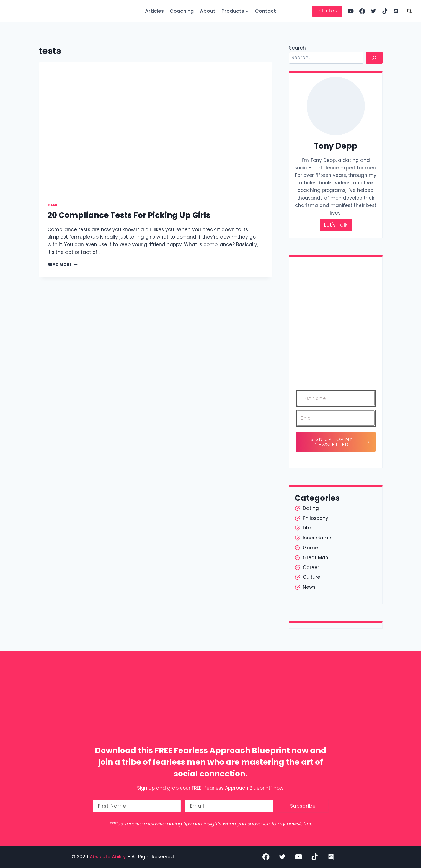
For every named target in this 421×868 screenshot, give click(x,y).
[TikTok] (385, 11)
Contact (265, 11)
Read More (63, 265)
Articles (154, 11)
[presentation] (156, 128)
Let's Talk (327, 11)
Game (53, 205)
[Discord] (396, 11)
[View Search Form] (409, 11)
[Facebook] (362, 11)
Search (297, 48)
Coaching (182, 11)
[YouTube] (351, 11)
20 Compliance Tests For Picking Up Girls (129, 215)
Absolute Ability (109, 857)
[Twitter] (374, 11)
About (208, 11)
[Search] (374, 58)
